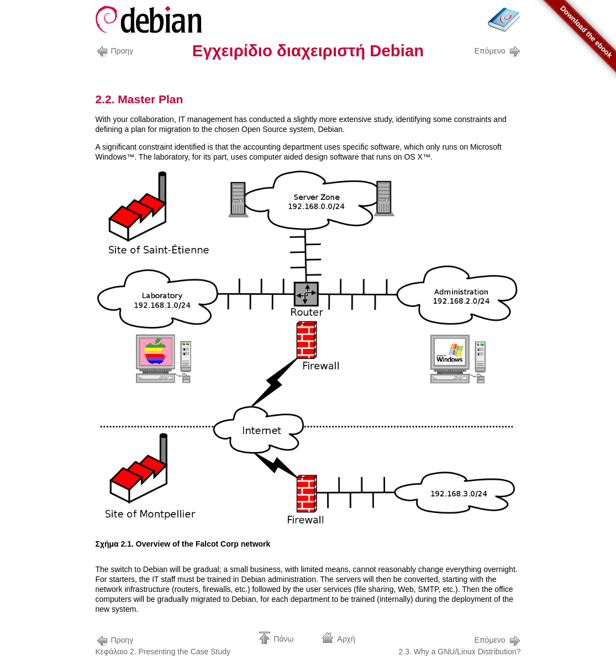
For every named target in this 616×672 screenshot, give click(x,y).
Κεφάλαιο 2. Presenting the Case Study (163, 645)
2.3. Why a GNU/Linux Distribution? (460, 645)
